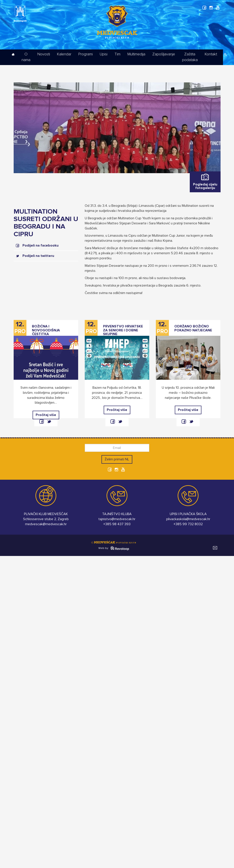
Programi (86, 54)
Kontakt (211, 54)
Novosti (44, 54)
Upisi (104, 54)
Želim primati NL (117, 459)
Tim (117, 54)
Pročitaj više (46, 415)
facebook (42, 421)
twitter (49, 421)
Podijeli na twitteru (38, 256)
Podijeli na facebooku (41, 245)
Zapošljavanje (164, 54)
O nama (26, 57)
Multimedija (136, 54)
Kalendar (64, 54)
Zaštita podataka (190, 57)
